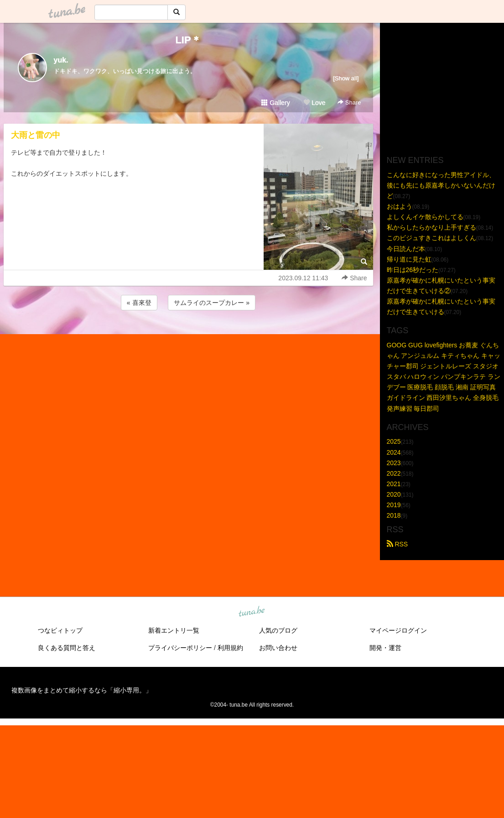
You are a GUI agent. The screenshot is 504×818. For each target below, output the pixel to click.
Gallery (275, 103)
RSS (397, 544)
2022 (394, 473)
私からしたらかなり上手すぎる (431, 227)
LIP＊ (188, 40)
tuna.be (252, 612)
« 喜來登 (139, 303)
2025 (394, 441)
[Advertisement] (188, 337)
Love (314, 103)
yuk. (61, 60)
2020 (394, 494)
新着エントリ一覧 (174, 630)
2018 (394, 515)
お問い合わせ (278, 648)
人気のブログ (278, 630)
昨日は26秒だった (413, 270)
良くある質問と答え (67, 648)
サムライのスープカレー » (212, 303)
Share (349, 102)
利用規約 (230, 648)
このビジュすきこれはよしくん (431, 238)
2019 (394, 505)
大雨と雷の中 (36, 135)
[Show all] (346, 78)
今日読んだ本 (406, 249)
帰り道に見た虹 (409, 259)
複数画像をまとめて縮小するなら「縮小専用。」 (82, 690)
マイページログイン (398, 630)
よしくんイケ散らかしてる (425, 217)
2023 (394, 463)
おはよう (400, 206)
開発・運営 (385, 648)
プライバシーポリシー (180, 648)
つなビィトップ (60, 630)
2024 (394, 452)
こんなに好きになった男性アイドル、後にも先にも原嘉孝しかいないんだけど (441, 185)
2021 (394, 484)
